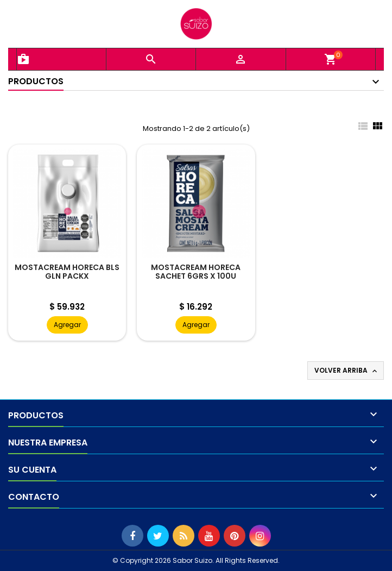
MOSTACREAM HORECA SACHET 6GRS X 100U (196, 272)
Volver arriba (347, 371)
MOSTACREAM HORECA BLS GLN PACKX (67, 272)
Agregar (67, 325)
